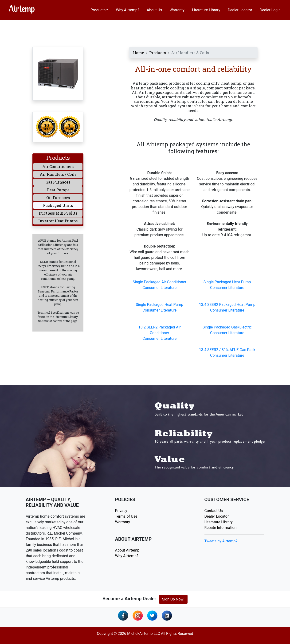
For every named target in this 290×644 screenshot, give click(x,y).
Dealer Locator (240, 10)
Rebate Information (221, 528)
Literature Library (206, 10)
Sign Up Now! (173, 599)
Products (98, 10)
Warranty (177, 10)
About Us (154, 10)
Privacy (121, 511)
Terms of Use (126, 516)
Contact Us (214, 511)
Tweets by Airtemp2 (221, 541)
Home (139, 53)
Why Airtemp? (127, 10)
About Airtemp (127, 550)
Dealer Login (270, 10)
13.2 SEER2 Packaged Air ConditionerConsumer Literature (160, 333)
